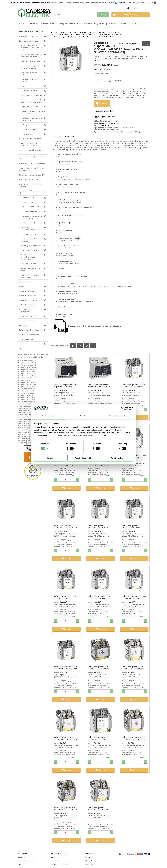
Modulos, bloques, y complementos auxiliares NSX (32, 169)
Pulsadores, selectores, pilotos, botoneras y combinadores (29, 257)
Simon (21, 286)
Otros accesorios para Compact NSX (32, 175)
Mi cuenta (134, 8)
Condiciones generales (26, 861)
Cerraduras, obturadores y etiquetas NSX (32, 151)
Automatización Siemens (28, 316)
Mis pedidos (90, 861)
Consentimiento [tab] (49, 416)
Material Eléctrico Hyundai (28, 300)
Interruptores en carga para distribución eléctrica (32, 217)
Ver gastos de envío (105, 117)
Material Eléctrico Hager (27, 296)
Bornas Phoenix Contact (28, 321)
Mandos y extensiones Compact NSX (32, 164)
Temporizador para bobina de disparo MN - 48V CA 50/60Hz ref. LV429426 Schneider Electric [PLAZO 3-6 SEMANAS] (100, 386)
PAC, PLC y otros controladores (32, 246)
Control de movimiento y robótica (29, 80)
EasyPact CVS (28, 202)
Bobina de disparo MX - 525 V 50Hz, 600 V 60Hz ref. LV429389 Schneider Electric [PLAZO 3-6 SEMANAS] (66, 809)
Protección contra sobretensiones (25, 311)
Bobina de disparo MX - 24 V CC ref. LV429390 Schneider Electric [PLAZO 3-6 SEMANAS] (134, 738)
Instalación (23, 344)
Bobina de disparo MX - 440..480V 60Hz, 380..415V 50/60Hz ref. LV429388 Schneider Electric (98, 809)
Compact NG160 (29, 125)
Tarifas (124, 23)
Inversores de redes (29, 223)
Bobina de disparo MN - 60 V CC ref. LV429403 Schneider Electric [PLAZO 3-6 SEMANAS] (134, 597)
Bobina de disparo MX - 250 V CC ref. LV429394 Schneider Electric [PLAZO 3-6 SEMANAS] (100, 668)
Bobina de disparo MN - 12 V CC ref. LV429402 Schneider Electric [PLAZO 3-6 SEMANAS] (66, 668)
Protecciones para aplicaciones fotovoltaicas (31, 229)
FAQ (19, 864)
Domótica (24, 86)
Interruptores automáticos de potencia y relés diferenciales (31, 101)
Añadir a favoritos (104, 111)
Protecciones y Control (29, 250)
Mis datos (89, 864)
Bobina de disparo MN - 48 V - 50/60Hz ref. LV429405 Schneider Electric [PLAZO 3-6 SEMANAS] (66, 597)
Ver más (97, 60)
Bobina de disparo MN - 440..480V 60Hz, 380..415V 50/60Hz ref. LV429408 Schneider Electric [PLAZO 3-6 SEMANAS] (99, 527)
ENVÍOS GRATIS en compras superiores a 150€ (29, 3)
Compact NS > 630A (30, 129)
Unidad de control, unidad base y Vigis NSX (33, 192)
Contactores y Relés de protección (29, 74)
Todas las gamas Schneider (29, 41)
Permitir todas (117, 458)
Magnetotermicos (70, 23)
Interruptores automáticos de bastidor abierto (32, 112)
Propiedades (70, 136)
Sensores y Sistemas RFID (30, 264)
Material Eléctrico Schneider (29, 36)
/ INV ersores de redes (30, 107)
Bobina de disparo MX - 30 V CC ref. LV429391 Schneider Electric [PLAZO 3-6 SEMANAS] (100, 738)
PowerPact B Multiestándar (33, 207)
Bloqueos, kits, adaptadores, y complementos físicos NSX (30, 144)
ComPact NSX (28, 134)
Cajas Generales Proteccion (29, 335)
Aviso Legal (56, 861)
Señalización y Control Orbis (29, 330)
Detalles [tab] (83, 416)
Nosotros (21, 857)
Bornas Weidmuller (26, 282)
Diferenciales (49, 23)
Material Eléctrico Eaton (27, 291)
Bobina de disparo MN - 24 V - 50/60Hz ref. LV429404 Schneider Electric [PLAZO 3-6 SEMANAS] (99, 597)
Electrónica (23, 325)
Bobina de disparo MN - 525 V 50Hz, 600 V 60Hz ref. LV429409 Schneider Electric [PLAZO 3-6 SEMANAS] (66, 527)
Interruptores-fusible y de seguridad (30, 240)
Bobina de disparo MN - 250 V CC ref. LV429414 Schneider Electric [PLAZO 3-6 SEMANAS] (134, 386)
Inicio (22, 23)
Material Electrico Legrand (28, 305)
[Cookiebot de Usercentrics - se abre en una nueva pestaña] (123, 408)
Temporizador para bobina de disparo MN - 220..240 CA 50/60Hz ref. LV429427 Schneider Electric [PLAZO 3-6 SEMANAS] (65, 386)
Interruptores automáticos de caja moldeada (32, 119)
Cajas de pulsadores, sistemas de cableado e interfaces (32, 56)
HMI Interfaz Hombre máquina (32, 95)
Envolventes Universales (30, 91)
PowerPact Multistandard (32, 212)
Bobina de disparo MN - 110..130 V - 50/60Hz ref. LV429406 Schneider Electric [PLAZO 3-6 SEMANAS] (133, 527)
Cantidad (118, 81)
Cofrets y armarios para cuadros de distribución (29, 67)
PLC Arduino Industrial (27, 339)
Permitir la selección (84, 458)
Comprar (102, 103)
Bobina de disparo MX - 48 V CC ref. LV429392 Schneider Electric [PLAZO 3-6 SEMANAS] (66, 738)
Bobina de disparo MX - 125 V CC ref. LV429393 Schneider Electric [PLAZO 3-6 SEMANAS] (134, 668)
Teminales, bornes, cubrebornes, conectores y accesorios (31, 185)
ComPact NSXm (29, 198)
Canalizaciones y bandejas (30, 61)
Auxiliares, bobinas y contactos (132, 43)
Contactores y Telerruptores (100, 23)
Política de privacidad (60, 864)
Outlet (21, 348)
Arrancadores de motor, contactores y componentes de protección (32, 48)
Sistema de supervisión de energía (30, 269)
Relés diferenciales (29, 234)
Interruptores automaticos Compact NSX (32, 158)
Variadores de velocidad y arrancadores (30, 276)
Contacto (55, 857)
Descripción (57, 136)
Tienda (33, 23)
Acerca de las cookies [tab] (118, 416)
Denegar (50, 458)
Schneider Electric (105, 125)
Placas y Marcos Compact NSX (30, 179)
